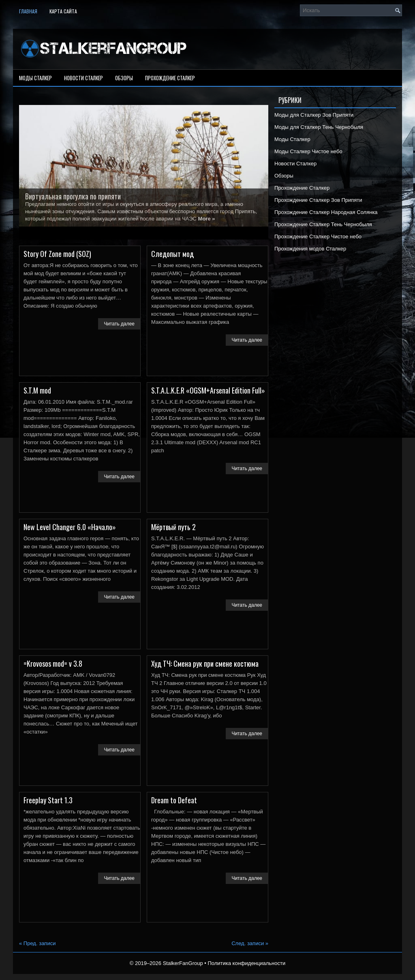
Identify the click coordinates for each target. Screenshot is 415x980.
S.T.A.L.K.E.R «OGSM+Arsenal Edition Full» (208, 390)
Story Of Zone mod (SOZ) (57, 254)
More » (207, 219)
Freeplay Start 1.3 (48, 800)
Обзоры (124, 78)
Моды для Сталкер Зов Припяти (314, 115)
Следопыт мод (172, 254)
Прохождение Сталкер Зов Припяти (318, 200)
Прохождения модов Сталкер (310, 249)
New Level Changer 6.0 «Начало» (70, 527)
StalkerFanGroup (183, 963)
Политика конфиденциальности (246, 963)
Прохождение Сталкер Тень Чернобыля (323, 224)
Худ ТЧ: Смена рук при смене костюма (205, 663)
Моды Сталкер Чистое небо (308, 151)
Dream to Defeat (174, 800)
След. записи (250, 943)
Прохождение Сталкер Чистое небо (318, 236)
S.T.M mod (37, 390)
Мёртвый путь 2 (173, 527)
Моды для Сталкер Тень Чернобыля (319, 127)
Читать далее (119, 324)
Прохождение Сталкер (170, 78)
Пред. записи (37, 943)
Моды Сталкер (35, 78)
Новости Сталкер (83, 78)
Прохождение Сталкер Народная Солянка (326, 212)
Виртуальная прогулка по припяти (73, 196)
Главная (28, 11)
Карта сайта (63, 11)
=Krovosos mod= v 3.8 (53, 663)
